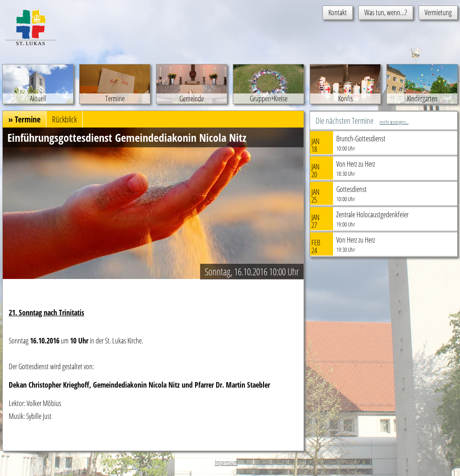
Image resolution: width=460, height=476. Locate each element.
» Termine (24, 119)
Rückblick (64, 119)
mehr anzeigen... (394, 122)
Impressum (226, 462)
